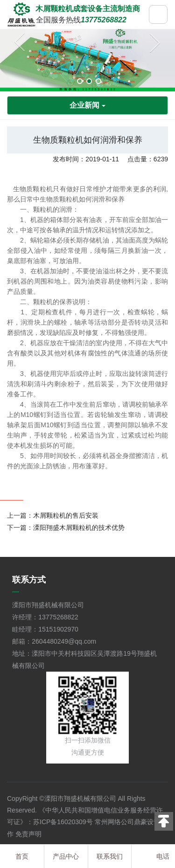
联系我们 (110, 856)
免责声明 (28, 834)
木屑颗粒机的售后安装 (66, 515)
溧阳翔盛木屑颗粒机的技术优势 (79, 528)
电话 (163, 856)
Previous (22, 44)
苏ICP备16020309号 (63, 822)
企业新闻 (87, 105)
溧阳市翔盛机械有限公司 (80, 799)
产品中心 (66, 856)
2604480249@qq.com (64, 641)
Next (153, 44)
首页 (22, 856)
